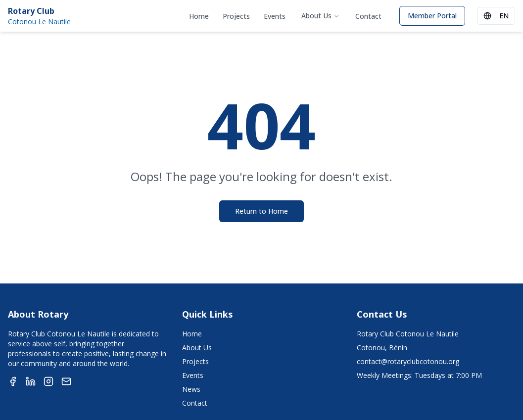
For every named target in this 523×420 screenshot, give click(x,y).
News (191, 389)
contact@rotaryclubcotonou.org (408, 361)
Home (199, 16)
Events (275, 16)
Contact (368, 16)
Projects (236, 16)
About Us (320, 16)
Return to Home (261, 211)
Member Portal (432, 16)
